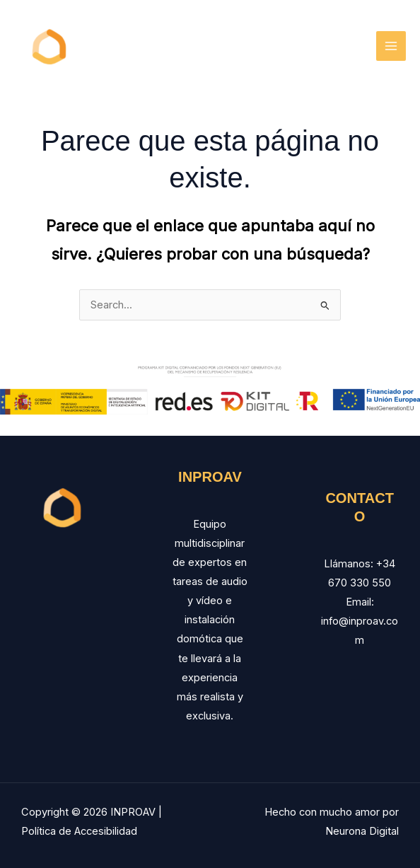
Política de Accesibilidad (79, 831)
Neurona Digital (362, 831)
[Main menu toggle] (391, 46)
